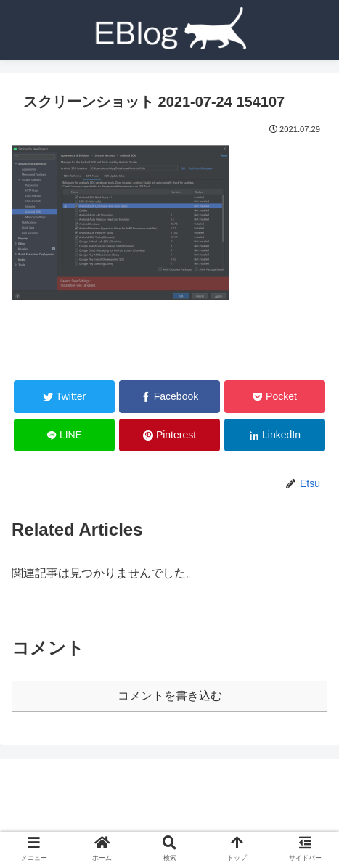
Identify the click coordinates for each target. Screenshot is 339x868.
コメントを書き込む (170, 696)
